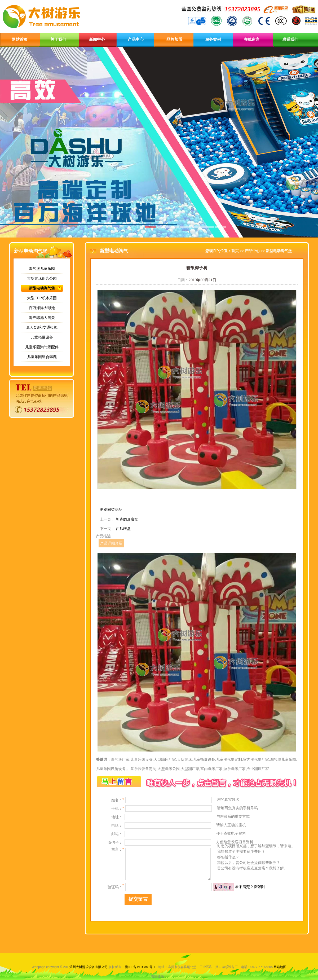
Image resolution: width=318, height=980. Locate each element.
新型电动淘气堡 (42, 288)
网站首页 (20, 39)
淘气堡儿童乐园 (42, 269)
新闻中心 (97, 39)
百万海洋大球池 (42, 308)
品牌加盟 (174, 39)
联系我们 (290, 39)
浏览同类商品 (111, 509)
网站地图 (280, 967)
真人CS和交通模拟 (42, 327)
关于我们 (58, 39)
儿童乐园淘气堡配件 (42, 347)
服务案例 (213, 39)
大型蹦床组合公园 (42, 278)
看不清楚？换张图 (250, 887)
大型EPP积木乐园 (42, 298)
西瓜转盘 (123, 529)
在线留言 (252, 39)
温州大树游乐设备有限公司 (89, 967)
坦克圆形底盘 (127, 519)
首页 (235, 251)
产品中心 (136, 39)
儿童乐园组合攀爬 (42, 357)
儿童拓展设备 (42, 337)
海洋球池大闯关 (42, 318)
